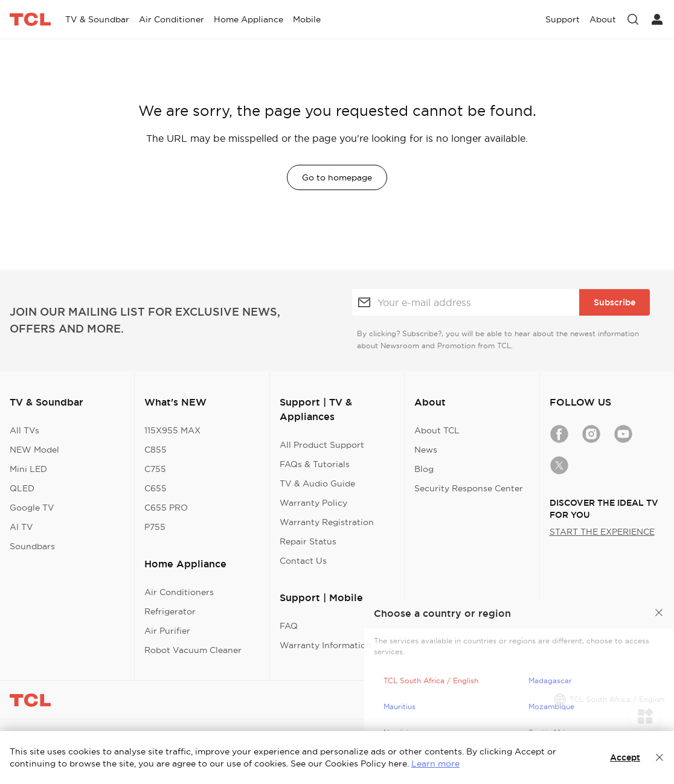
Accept (625, 757)
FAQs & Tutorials (315, 464)
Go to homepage (337, 177)
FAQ (289, 626)
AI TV (21, 527)
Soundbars (32, 546)
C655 (156, 488)
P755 (155, 527)
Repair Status (308, 541)
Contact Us (303, 561)
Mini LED (28, 469)
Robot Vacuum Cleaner (193, 650)
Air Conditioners (179, 592)
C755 (155, 469)
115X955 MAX (172, 430)
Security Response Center (469, 488)
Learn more (435, 763)
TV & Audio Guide (317, 483)
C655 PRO (166, 508)
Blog (424, 469)
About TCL (437, 430)
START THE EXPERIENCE (602, 532)
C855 (156, 450)
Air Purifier (167, 631)
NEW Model (34, 450)
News (426, 450)
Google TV (32, 508)
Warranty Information (326, 645)
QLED (22, 488)
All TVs (24, 430)
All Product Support (322, 445)
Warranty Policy (313, 503)
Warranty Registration (327, 522)
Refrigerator (170, 611)
